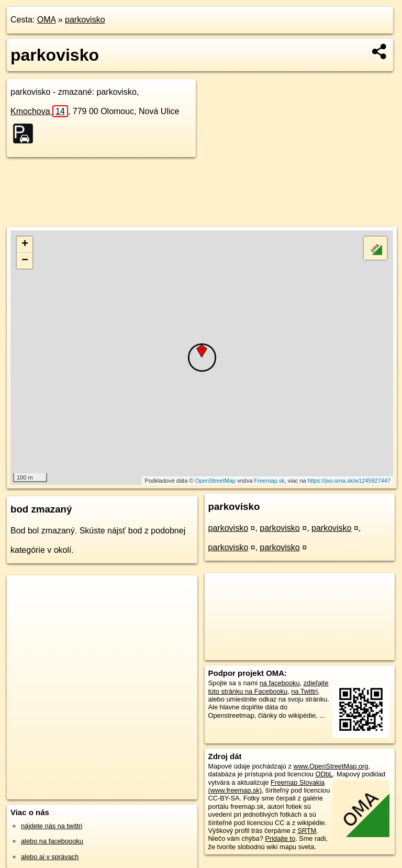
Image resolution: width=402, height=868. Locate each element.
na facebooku (280, 683)
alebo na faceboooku (52, 841)
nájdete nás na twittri (52, 826)
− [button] (25, 261)
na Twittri (304, 691)
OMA (47, 20)
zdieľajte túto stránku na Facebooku (269, 687)
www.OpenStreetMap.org (331, 766)
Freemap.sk (270, 481)
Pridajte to (280, 838)
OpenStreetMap (215, 481)
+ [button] (25, 244)
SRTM (307, 831)
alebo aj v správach (50, 857)
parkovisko (85, 20)
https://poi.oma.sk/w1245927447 (349, 481)
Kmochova (39, 111)
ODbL (324, 774)
